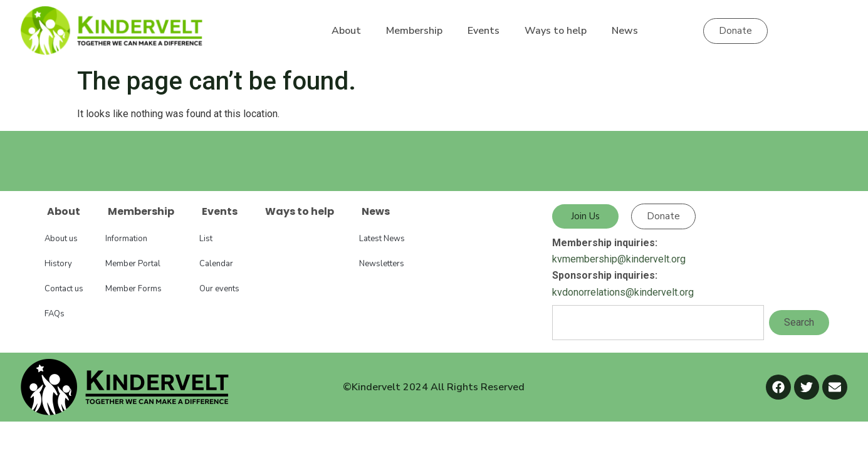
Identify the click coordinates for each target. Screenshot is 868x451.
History (58, 264)
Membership (414, 31)
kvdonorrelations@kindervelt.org (623, 292)
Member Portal (133, 264)
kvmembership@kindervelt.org (619, 259)
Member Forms (133, 289)
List (206, 239)
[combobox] (658, 323)
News (625, 31)
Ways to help (556, 31)
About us (61, 239)
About (346, 31)
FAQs (55, 314)
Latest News (382, 239)
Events (484, 31)
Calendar (216, 264)
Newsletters (382, 264)
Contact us (64, 289)
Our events (219, 289)
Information (126, 239)
